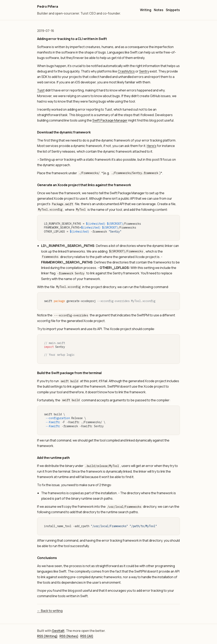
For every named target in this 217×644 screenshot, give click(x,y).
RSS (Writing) (47, 636)
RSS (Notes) (69, 636)
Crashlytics (126, 71)
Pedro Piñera (48, 6)
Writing (146, 10)
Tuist (41, 90)
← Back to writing (50, 611)
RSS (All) (87, 636)
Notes (159, 10)
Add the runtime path (53, 458)
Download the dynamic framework (64, 132)
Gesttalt (58, 631)
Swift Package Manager (110, 120)
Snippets (173, 10)
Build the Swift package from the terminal (69, 373)
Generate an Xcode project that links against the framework (84, 185)
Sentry (144, 71)
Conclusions (47, 558)
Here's (152, 146)
